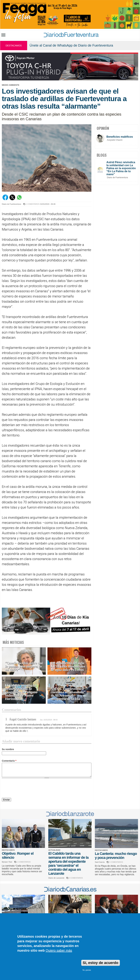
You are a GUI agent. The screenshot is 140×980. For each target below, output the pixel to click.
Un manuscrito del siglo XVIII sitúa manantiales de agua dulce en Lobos (68, 666)
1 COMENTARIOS (33, 204)
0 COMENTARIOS (76, 878)
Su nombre (8, 749)
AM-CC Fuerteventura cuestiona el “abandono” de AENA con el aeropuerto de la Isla (68, 694)
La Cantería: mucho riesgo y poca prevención (116, 856)
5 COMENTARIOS (116, 862)
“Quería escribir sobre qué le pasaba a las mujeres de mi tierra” (24, 666)
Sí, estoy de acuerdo (101, 963)
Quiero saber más (59, 950)
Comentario (9, 761)
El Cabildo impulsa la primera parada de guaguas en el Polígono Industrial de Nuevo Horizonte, (21, 692)
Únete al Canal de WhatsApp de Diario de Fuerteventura (71, 45)
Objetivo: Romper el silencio (18, 855)
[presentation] (27, 789)
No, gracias (87, 970)
